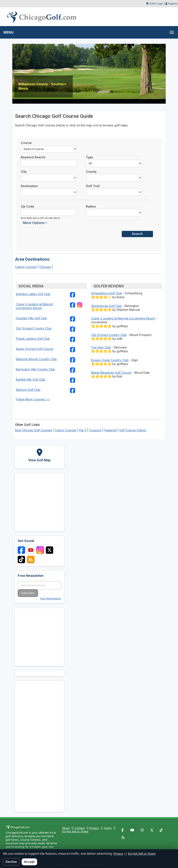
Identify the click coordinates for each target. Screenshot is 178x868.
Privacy (94, 828)
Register (173, 4)
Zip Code (28, 206)
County (91, 172)
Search (137, 234)
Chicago (45, 267)
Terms (108, 828)
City (24, 172)
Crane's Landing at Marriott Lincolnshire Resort (34, 306)
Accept (29, 862)
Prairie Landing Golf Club (33, 339)
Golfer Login (156, 4)
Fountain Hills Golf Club (31, 318)
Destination (29, 186)
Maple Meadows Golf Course (111, 373)
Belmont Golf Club (28, 390)
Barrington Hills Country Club (35, 369)
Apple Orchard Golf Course (35, 349)
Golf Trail (93, 186)
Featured (110, 430)
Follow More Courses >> (33, 399)
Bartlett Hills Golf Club (31, 379)
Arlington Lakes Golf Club (33, 294)
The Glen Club (101, 347)
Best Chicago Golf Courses (34, 430)
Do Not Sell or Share (75, 831)
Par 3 (83, 430)
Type (90, 157)
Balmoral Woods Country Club (36, 359)
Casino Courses (26, 267)
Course (26, 143)
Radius (91, 206)
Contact (80, 828)
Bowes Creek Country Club (110, 360)
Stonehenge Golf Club (106, 306)
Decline (11, 862)
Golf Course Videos (133, 430)
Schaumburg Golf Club (107, 293)
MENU (8, 32)
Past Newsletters (51, 598)
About (66, 828)
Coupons (95, 430)
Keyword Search (33, 157)
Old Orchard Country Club (34, 328)
